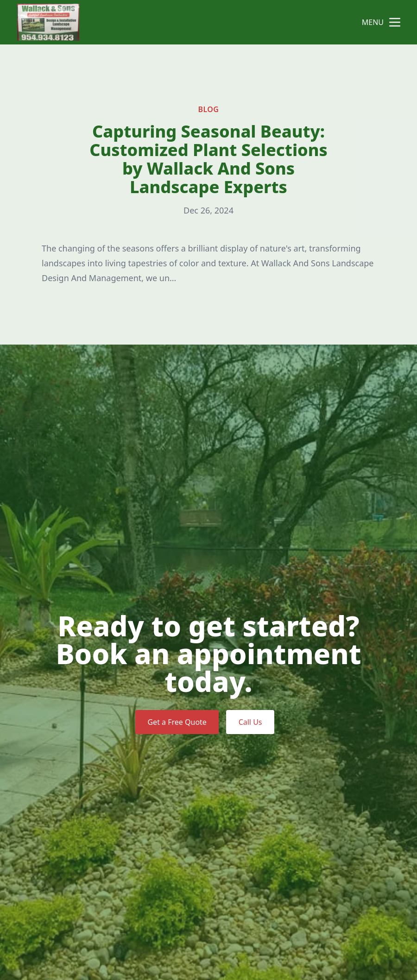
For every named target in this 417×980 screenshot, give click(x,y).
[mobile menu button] (395, 22)
